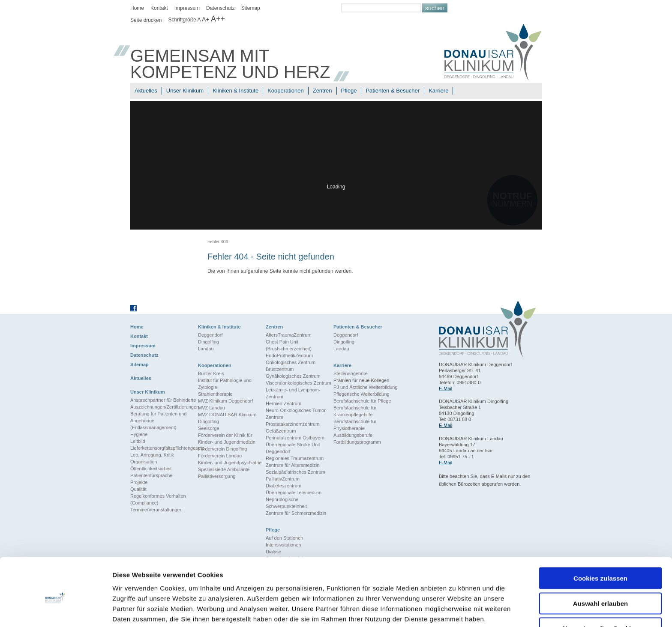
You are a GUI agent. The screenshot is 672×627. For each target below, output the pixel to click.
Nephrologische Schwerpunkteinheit (286, 503)
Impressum (187, 8)
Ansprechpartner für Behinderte (163, 400)
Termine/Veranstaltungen (156, 510)
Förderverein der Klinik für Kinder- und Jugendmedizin (227, 439)
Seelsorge (209, 428)
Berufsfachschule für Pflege (362, 401)
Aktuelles (146, 91)
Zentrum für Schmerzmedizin (296, 513)
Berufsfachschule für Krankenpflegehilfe (355, 411)
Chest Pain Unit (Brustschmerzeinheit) (289, 345)
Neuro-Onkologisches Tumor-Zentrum (297, 414)
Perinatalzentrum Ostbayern (295, 438)
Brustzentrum (280, 369)
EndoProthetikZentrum (289, 355)
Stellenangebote (351, 373)
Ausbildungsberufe (353, 435)
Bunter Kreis (211, 373)
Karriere (438, 91)
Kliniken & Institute (235, 91)
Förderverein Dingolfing (222, 449)
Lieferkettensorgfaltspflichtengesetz (164, 448)
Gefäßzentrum (281, 431)
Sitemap (251, 8)
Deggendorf (210, 335)
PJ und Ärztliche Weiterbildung (366, 387)
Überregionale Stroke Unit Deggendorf (293, 448)
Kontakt (159, 8)
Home (137, 8)
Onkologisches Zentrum (291, 362)
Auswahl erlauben (600, 567)
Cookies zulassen (600, 542)
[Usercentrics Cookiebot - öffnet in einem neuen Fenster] (55, 610)
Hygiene (139, 434)
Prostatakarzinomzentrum (292, 424)
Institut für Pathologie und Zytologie (225, 384)
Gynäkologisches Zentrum (293, 376)
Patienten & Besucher (393, 91)
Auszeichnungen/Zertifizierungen (164, 407)
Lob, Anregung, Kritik (152, 455)
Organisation (144, 462)
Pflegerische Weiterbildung (361, 394)
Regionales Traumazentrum (295, 458)
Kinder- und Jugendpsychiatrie (230, 463)
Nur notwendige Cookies (600, 592)
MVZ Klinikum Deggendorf (225, 401)
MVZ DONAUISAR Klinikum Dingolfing (227, 418)
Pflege (349, 91)
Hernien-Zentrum (283, 403)
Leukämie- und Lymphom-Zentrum (293, 393)
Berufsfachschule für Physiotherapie (355, 425)
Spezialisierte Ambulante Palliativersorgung (224, 473)
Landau (206, 349)
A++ (218, 19)
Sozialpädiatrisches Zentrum (295, 472)
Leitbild (138, 441)
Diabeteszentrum (283, 486)
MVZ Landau (211, 408)
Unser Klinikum (185, 91)
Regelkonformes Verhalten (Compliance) (158, 499)
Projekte (139, 482)
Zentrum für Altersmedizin (292, 465)
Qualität (138, 489)
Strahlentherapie (215, 394)
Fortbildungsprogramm (357, 442)
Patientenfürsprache (151, 475)
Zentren (322, 91)
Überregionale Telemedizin (294, 493)
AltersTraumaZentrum (289, 335)
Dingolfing (208, 342)
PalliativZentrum (283, 479)
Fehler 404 (218, 242)
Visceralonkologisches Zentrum (298, 383)
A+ (206, 19)
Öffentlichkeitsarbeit (151, 469)
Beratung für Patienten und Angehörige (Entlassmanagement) (158, 421)
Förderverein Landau (220, 456)
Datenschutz (220, 8)
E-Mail (445, 388)
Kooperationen (286, 91)
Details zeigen (456, 610)
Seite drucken (146, 20)
